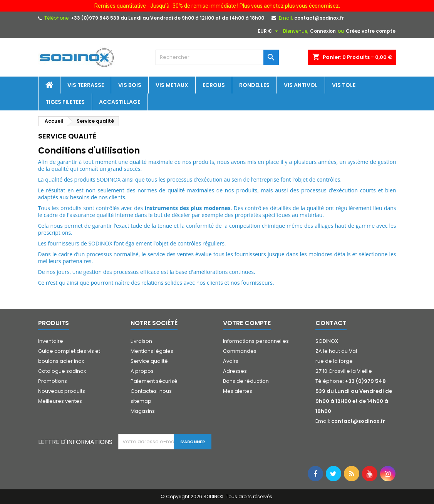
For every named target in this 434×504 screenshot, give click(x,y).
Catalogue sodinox (62, 371)
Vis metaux (172, 85)
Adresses (235, 371)
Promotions (53, 381)
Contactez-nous (151, 391)
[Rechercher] (217, 57)
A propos (142, 371)
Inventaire (51, 341)
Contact (331, 323)
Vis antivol (301, 85)
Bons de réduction (246, 381)
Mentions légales (152, 351)
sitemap (141, 401)
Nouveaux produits (62, 391)
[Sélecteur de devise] (269, 31)
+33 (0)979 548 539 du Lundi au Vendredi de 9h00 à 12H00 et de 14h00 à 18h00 (168, 18)
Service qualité (149, 361)
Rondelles (254, 85)
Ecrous (214, 85)
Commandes (240, 351)
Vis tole (344, 85)
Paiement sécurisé (154, 381)
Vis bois (130, 85)
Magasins (143, 411)
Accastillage (120, 102)
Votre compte (247, 323)
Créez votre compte (371, 31)
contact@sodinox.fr (319, 18)
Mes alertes (238, 391)
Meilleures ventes (60, 401)
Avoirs (231, 361)
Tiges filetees (65, 102)
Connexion (323, 31)
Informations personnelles (256, 341)
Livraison (141, 341)
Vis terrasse (86, 85)
